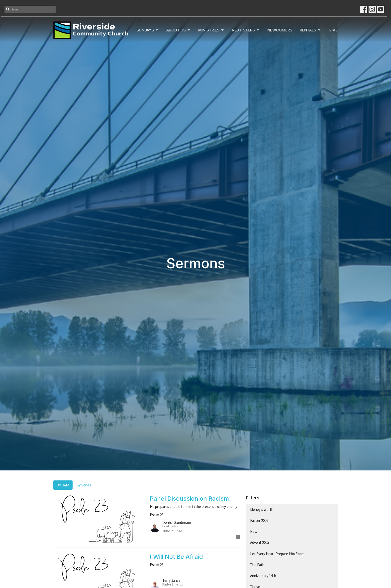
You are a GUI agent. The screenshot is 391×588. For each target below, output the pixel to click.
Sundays (148, 30)
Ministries (211, 30)
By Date (63, 485)
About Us (179, 30)
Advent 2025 (260, 542)
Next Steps (246, 30)
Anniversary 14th (263, 576)
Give (333, 30)
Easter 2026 (259, 520)
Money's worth (262, 510)
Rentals (310, 30)
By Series (84, 485)
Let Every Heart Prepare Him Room (277, 554)
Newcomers (280, 30)
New (254, 531)
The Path (257, 565)
